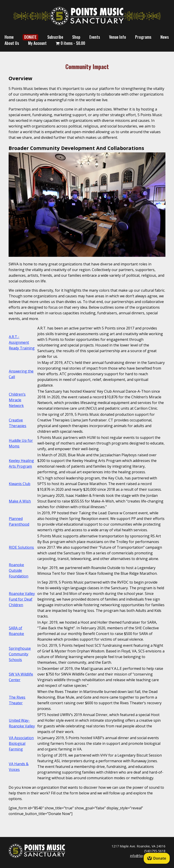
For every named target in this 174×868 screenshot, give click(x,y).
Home (9, 37)
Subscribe (55, 37)
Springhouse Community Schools (20, 654)
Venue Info (118, 37)
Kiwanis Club (20, 484)
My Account (37, 43)
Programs (143, 37)
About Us (12, 43)
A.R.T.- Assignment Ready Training (22, 342)
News (165, 37)
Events (95, 37)
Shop (76, 37)
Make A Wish (20, 501)
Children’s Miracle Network (17, 400)
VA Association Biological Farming (21, 743)
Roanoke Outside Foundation (19, 570)
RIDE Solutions (21, 547)
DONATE (30, 37)
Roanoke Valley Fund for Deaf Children (22, 599)
